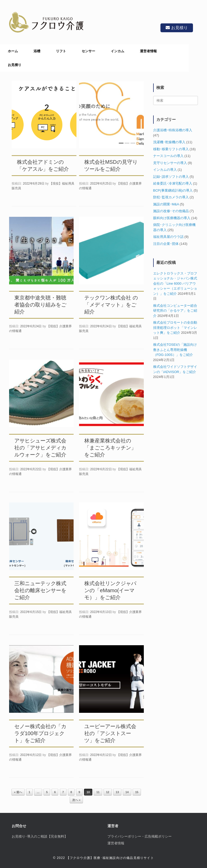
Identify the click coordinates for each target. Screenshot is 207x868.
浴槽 (37, 51)
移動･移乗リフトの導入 (171, 149)
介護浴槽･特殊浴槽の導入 (173, 130)
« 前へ (18, 792)
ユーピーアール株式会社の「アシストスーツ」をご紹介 (110, 733)
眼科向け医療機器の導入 (172, 218)
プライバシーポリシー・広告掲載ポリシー (140, 836)
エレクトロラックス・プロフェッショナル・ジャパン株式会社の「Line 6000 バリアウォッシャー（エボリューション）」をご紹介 (175, 283)
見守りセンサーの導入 (170, 163)
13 (117, 792)
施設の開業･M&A (166, 204)
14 (127, 792)
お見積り (175, 28)
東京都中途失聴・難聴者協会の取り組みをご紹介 (40, 305)
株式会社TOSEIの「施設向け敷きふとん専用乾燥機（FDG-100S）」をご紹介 (175, 350)
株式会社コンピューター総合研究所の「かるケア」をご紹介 (175, 311)
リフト (61, 51)
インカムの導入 (165, 170)
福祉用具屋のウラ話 (168, 237)
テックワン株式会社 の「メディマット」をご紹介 (111, 305)
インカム (118, 51)
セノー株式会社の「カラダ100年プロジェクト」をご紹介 (40, 733)
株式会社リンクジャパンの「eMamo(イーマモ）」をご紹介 (110, 590)
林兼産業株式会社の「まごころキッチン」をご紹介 (110, 448)
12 (108, 792)
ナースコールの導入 (168, 156)
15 (137, 792)
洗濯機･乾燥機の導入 (169, 142)
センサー (88, 51)
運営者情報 (148, 51)
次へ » (76, 800)
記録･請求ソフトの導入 (171, 177)
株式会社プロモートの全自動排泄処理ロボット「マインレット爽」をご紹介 (175, 328)
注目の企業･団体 (166, 244)
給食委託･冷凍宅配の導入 (173, 183)
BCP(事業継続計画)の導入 (173, 190)
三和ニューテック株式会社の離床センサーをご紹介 (40, 590)
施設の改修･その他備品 (171, 211)
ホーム (13, 51)
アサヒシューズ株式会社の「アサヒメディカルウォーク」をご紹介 (40, 448)
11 (98, 792)
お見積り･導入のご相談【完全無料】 (40, 836)
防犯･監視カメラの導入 (171, 197)
